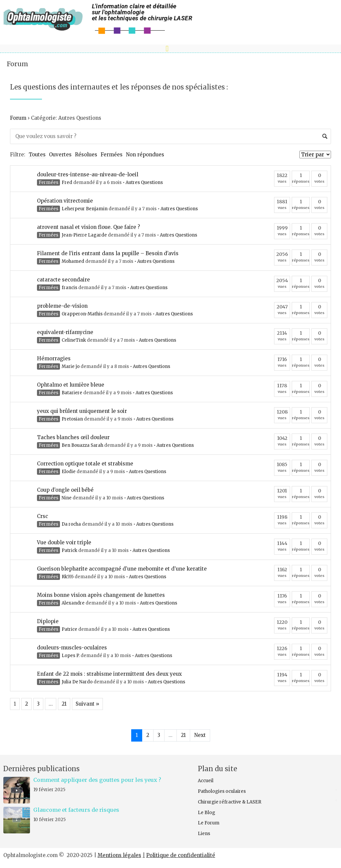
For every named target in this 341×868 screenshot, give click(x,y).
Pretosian (72, 419)
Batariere (72, 393)
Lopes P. (71, 656)
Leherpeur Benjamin (85, 209)
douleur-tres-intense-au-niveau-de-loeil (88, 174)
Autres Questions (144, 182)
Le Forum (209, 823)
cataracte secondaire (63, 280)
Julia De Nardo (77, 682)
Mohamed (73, 261)
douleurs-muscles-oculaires (72, 648)
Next (200, 735)
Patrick (69, 550)
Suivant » (87, 704)
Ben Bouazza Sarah (82, 445)
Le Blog (206, 813)
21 (64, 704)
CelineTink (74, 340)
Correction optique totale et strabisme (85, 464)
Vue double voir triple (64, 542)
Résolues (86, 155)
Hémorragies (54, 358)
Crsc (42, 516)
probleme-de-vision (62, 306)
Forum (17, 64)
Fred (67, 182)
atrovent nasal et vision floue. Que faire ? (88, 227)
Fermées (112, 155)
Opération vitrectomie (65, 201)
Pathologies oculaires (222, 791)
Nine (67, 498)
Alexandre (73, 603)
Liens (204, 834)
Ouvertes (60, 155)
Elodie (69, 472)
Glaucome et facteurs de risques (76, 810)
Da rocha (71, 524)
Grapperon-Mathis (82, 314)
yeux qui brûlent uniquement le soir (82, 411)
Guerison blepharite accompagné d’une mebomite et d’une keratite (122, 569)
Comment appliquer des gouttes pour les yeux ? (97, 780)
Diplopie (48, 621)
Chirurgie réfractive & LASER (230, 802)
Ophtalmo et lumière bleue (71, 385)
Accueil (206, 781)
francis (69, 288)
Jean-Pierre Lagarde (84, 235)
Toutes (37, 155)
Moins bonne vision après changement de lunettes (101, 595)
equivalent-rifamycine (65, 332)
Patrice (69, 629)
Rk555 (68, 577)
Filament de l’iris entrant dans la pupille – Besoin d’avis (108, 253)
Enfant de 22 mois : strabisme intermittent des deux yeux (109, 674)
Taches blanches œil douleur (73, 437)
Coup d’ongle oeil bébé (65, 490)
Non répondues (145, 155)
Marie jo (71, 366)
